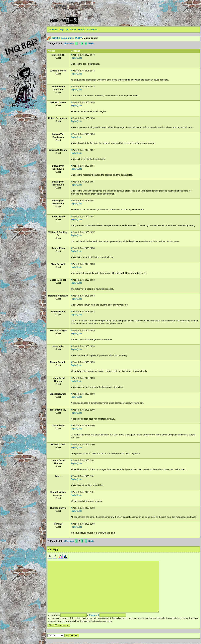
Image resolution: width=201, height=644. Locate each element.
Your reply (53, 549)
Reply (73, 30)
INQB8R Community (62, 38)
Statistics (92, 30)
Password (94, 615)
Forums (54, 30)
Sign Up (64, 30)
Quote (79, 58)
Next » (91, 43)
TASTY (78, 38)
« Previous (69, 43)
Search (82, 30)
